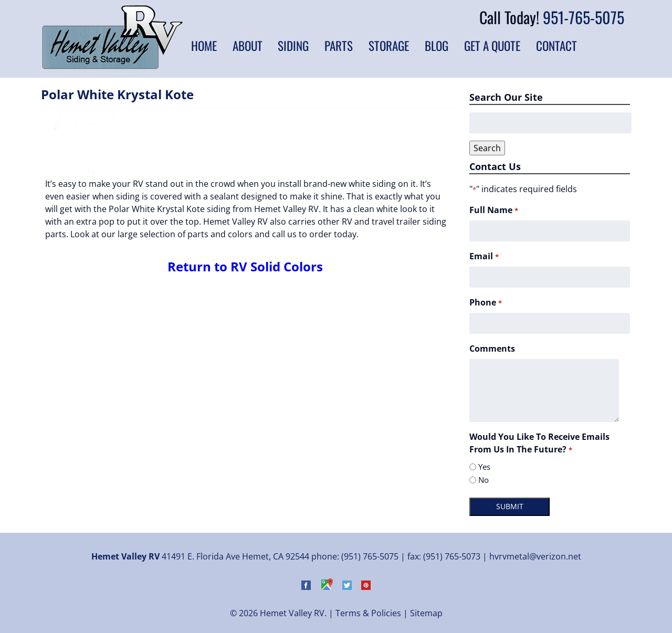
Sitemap (426, 613)
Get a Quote (492, 46)
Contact (556, 46)
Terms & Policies (368, 613)
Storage (389, 46)
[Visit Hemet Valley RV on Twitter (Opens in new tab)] (347, 587)
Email (484, 256)
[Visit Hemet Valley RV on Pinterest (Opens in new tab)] (366, 587)
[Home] (112, 66)
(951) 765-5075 (370, 556)
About (248, 46)
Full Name (493, 210)
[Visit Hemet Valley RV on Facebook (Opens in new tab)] (306, 587)
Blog (437, 46)
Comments (492, 349)
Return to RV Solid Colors (245, 266)
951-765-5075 (584, 17)
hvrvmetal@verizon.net (535, 556)
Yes (484, 467)
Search (487, 148)
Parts (339, 46)
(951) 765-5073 (452, 556)
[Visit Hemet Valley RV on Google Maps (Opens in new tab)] (327, 587)
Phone (485, 303)
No (484, 480)
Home (204, 46)
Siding (293, 46)
